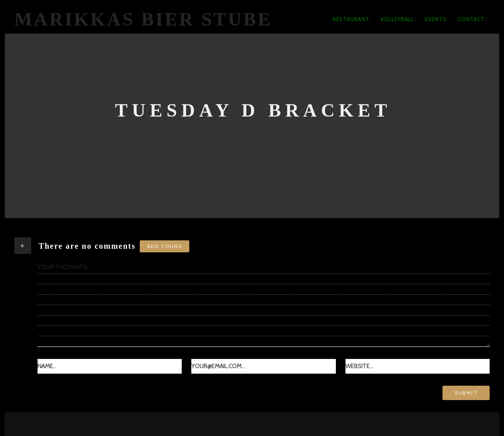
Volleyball (397, 19)
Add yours (165, 246)
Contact (471, 19)
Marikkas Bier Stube (143, 19)
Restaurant (351, 19)
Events (436, 19)
